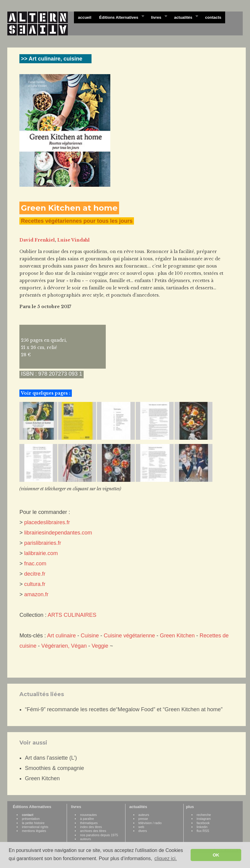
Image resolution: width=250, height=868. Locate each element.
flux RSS (203, 831)
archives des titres (93, 831)
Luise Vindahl (73, 240)
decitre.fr (35, 574)
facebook (203, 823)
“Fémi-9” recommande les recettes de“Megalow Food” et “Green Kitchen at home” (124, 709)
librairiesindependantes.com (58, 533)
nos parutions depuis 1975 (99, 835)
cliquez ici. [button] (166, 858)
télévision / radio (150, 823)
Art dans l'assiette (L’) (51, 758)
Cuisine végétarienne (129, 636)
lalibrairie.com (41, 553)
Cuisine (90, 636)
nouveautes (88, 815)
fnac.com (35, 564)
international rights (35, 827)
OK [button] (216, 855)
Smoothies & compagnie (54, 768)
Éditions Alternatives (120, 17)
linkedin (202, 827)
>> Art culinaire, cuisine (52, 59)
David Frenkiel (37, 240)
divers (143, 831)
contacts (213, 17)
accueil (85, 17)
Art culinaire (61, 636)
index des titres (91, 827)
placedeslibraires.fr (47, 522)
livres (157, 17)
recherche (204, 815)
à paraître (87, 819)
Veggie (100, 646)
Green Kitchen (177, 636)
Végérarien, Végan (64, 646)
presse (143, 819)
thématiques (89, 823)
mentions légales (34, 831)
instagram (204, 819)
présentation (31, 819)
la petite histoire (33, 823)
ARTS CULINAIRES (72, 615)
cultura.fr (35, 584)
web (142, 827)
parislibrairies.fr (43, 543)
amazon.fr (36, 594)
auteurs (85, 839)
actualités (184, 17)
